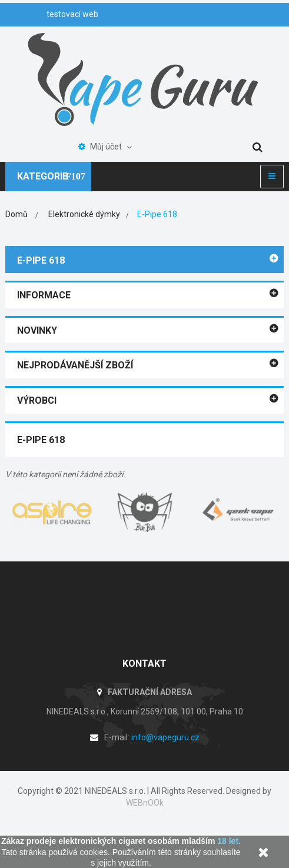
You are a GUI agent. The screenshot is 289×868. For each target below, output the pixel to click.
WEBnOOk (145, 803)
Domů (16, 214)
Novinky (37, 330)
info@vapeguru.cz (165, 737)
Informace (44, 295)
